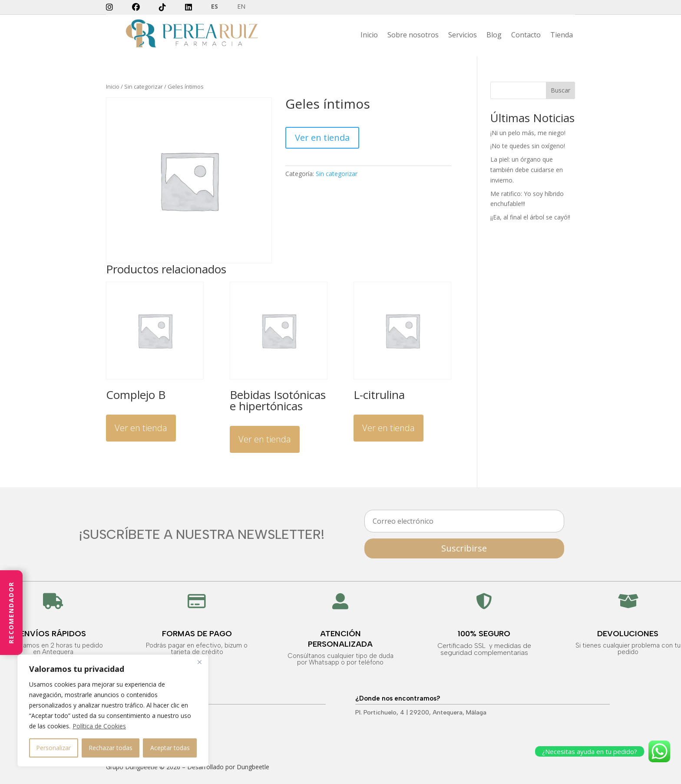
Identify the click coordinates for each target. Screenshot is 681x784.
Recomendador (11, 613)
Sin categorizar (144, 86)
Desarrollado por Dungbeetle (228, 767)
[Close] (199, 662)
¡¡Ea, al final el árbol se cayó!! (530, 217)
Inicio (369, 36)
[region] (113, 711)
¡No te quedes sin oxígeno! (528, 146)
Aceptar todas (170, 748)
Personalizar (53, 748)
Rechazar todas (111, 748)
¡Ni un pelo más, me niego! (528, 133)
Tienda (562, 36)
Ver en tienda (322, 138)
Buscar (560, 90)
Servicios (463, 36)
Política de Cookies (99, 726)
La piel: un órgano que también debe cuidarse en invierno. (527, 170)
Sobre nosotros (413, 36)
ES (215, 7)
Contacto (526, 36)
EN (241, 7)
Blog (494, 36)
